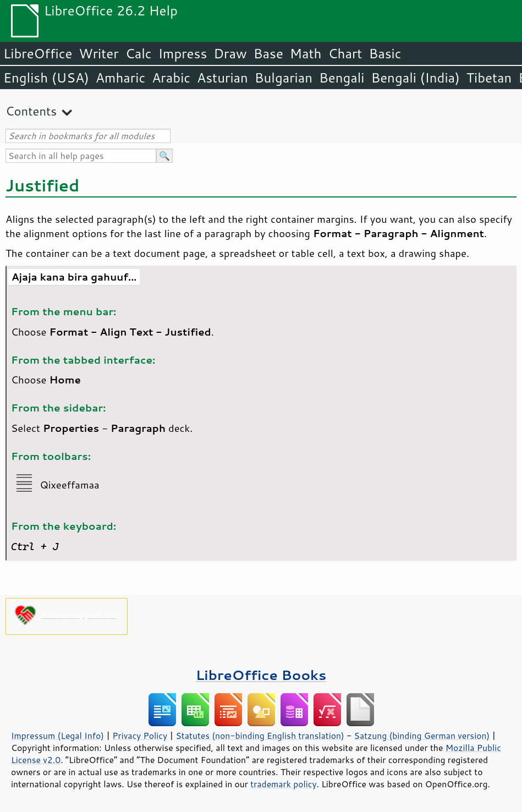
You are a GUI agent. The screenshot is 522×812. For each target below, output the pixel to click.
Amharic (120, 78)
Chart (345, 53)
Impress (183, 53)
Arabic (171, 78)
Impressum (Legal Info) (57, 736)
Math (306, 53)
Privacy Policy (140, 736)
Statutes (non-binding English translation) (260, 736)
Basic (385, 53)
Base (268, 53)
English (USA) (46, 78)
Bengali (342, 78)
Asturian (222, 78)
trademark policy (283, 784)
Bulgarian (284, 78)
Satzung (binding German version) (422, 736)
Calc (139, 53)
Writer (98, 53)
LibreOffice (38, 53)
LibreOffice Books (261, 675)
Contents (31, 111)
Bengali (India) (416, 78)
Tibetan (489, 78)
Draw (230, 53)
